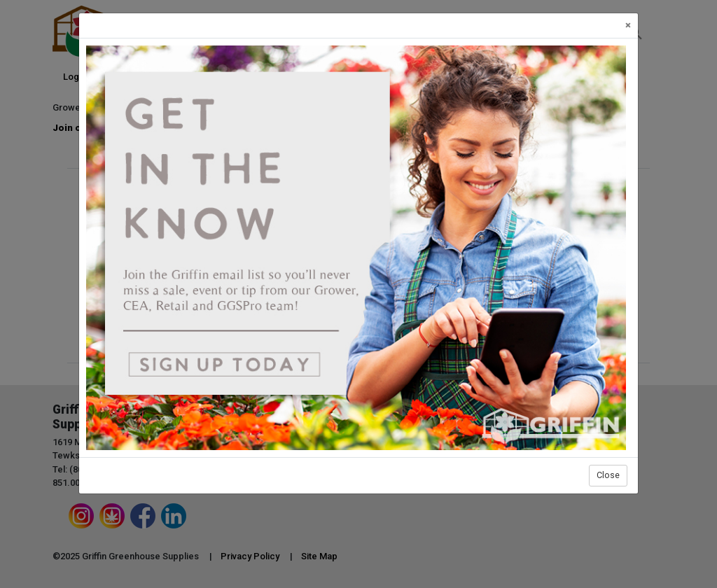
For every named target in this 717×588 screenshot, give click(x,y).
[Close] (628, 26)
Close (608, 475)
